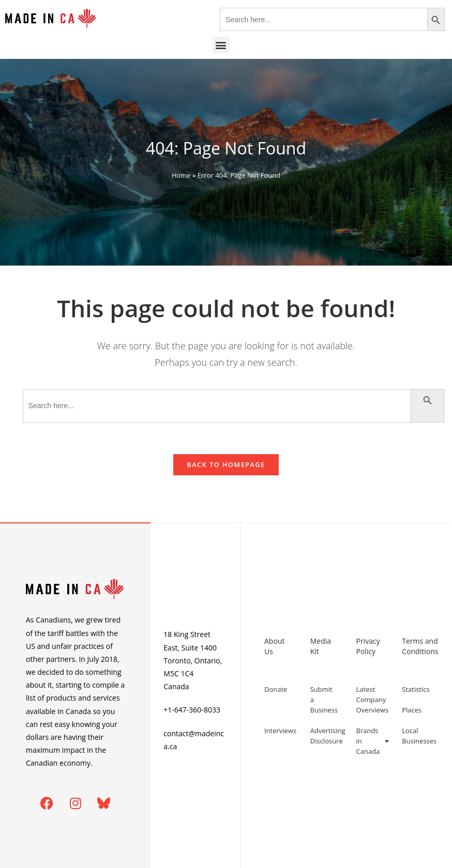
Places (412, 710)
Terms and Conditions (420, 646)
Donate (276, 689)
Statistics (416, 689)
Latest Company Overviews (373, 700)
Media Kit (321, 646)
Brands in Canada (373, 741)
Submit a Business (324, 700)
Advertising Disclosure (328, 736)
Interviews (280, 731)
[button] (221, 45)
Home (181, 175)
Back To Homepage (226, 464)
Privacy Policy (368, 646)
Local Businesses (419, 736)
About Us (274, 646)
